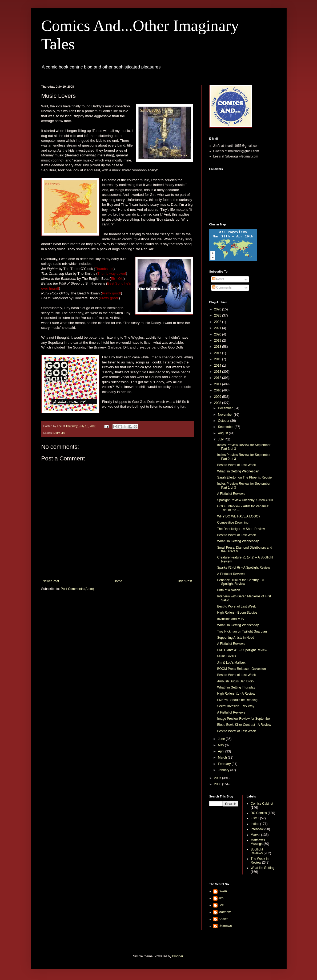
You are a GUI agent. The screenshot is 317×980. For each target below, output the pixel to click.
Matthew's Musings (258, 842)
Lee (221, 905)
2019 (218, 341)
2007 (218, 778)
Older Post (184, 581)
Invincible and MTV (231, 619)
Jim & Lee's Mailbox (231, 663)
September (226, 427)
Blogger (178, 956)
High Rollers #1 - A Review (236, 694)
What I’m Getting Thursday (236, 687)
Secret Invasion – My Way (236, 706)
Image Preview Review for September (244, 719)
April (221, 751)
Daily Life (59, 433)
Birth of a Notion (228, 590)
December (226, 408)
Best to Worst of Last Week (236, 465)
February (225, 764)
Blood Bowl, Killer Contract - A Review (244, 725)
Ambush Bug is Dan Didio (235, 681)
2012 (218, 378)
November (226, 415)
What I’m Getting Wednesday (238, 471)
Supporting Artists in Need (236, 638)
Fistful (255, 818)
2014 (218, 366)
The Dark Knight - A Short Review (241, 529)
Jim (221, 898)
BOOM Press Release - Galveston (241, 669)
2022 (218, 322)
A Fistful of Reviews (231, 494)
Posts (218, 279)
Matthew (225, 912)
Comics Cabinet (262, 804)
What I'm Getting (262, 868)
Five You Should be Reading (237, 700)
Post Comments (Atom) (77, 589)
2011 (218, 384)
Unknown (225, 926)
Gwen (223, 891)
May (221, 745)
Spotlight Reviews (257, 851)
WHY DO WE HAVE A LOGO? (239, 516)
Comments (222, 287)
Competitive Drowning (233, 523)
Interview (257, 829)
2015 (218, 359)
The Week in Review (260, 861)
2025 (218, 315)
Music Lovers (226, 656)
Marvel (255, 835)
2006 (218, 784)
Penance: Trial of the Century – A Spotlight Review (240, 582)
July (221, 439)
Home (118, 581)
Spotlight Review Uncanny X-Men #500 (245, 500)
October (224, 421)
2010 (218, 390)
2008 (218, 403)
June (222, 739)
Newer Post (51, 581)
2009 (218, 397)
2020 (218, 334)
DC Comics (259, 813)
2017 (218, 353)
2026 (218, 309)
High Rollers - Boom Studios (237, 613)
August (223, 433)
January (224, 770)
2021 (218, 328)
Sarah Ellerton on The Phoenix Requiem (246, 477)
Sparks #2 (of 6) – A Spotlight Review (243, 568)
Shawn (224, 919)
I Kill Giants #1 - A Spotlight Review (242, 650)
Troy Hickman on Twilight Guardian (242, 631)
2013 (218, 372)
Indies (255, 824)
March (223, 758)
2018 (218, 347)
